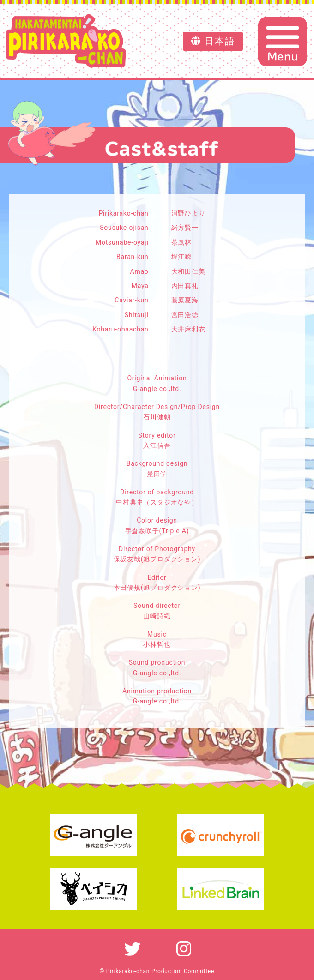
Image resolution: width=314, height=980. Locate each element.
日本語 (213, 41)
